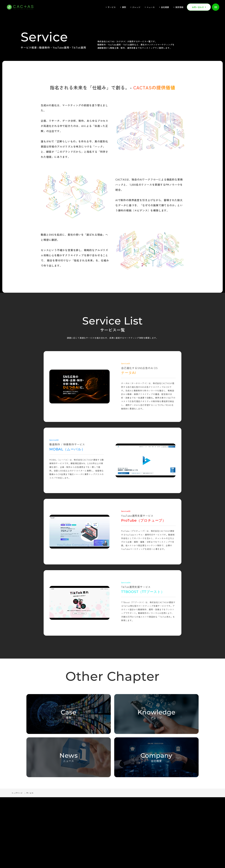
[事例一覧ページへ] (69, 714)
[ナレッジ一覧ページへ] (156, 714)
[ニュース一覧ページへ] (69, 757)
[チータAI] (79, 387)
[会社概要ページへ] (156, 757)
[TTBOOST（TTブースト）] (79, 603)
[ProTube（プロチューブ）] (79, 532)
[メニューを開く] (216, 7)
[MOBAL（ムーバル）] (146, 460)
